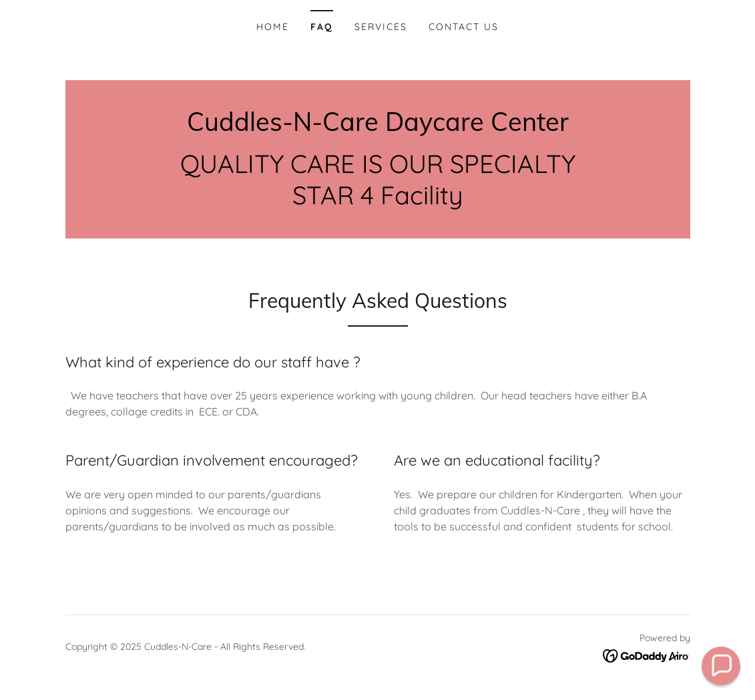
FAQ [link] (322, 27)
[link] (378, 127)
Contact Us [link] (464, 27)
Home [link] (273, 27)
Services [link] (381, 27)
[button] (721, 666)
